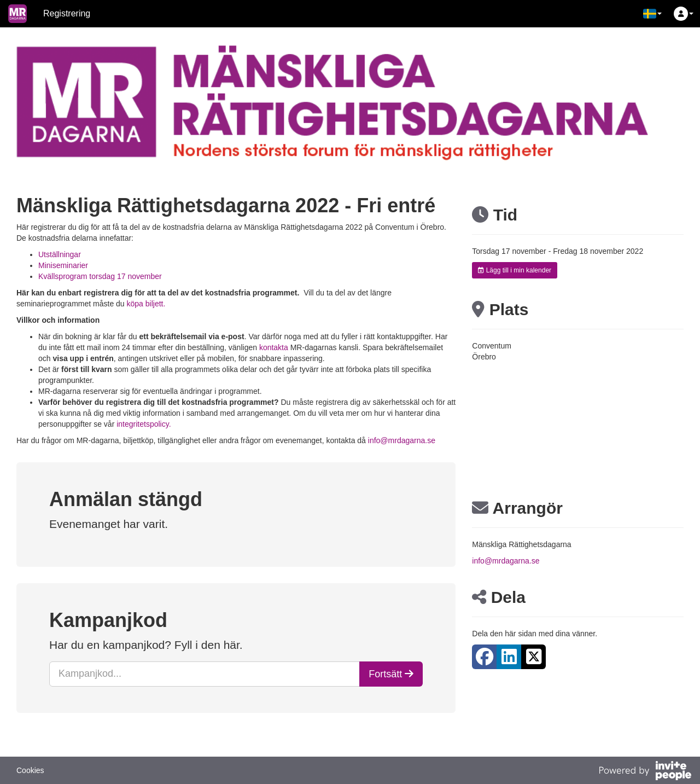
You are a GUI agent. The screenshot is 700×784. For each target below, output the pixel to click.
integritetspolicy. (144, 424)
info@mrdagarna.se (402, 440)
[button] (652, 14)
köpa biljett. (146, 304)
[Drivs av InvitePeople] (645, 772)
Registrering (67, 13)
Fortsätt (391, 674)
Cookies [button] (30, 770)
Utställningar (61, 254)
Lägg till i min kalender (515, 270)
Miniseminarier (64, 265)
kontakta (274, 347)
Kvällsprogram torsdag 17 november (100, 276)
